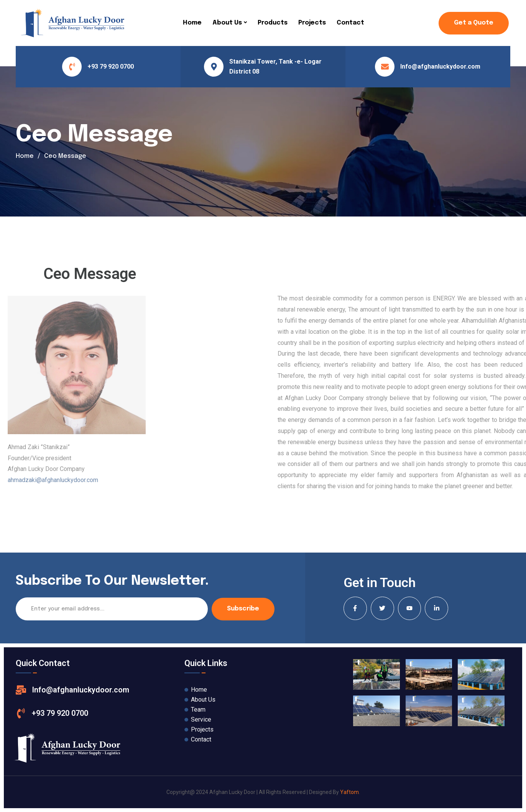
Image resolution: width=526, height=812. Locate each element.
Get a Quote (474, 23)
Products (273, 23)
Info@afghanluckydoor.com (440, 66)
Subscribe (243, 609)
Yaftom (349, 792)
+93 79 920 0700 (111, 66)
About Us (227, 23)
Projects (312, 23)
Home (192, 23)
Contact (350, 23)
